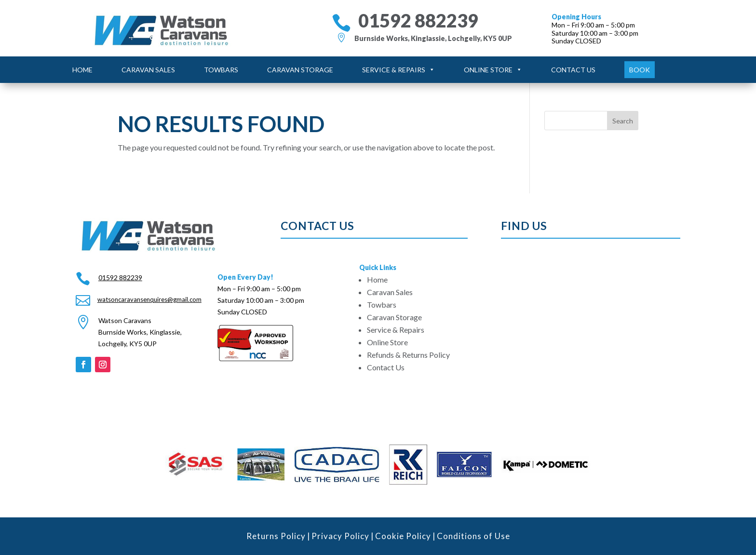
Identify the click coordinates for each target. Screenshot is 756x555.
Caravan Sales (148, 70)
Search (623, 121)
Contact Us (573, 70)
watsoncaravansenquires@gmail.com (149, 299)
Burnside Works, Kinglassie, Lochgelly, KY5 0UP (433, 38)
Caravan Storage (300, 70)
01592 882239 (418, 20)
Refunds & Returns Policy (408, 355)
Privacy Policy (340, 536)
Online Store (493, 70)
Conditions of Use (473, 536)
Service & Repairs (398, 70)
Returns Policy (276, 536)
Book (640, 70)
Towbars (221, 70)
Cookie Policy (403, 536)
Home (82, 70)
